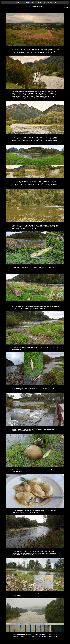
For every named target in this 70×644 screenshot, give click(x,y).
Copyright (64, 637)
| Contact (67, 637)
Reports (28, 2)
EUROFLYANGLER (19, 2)
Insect (40, 2)
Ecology (50, 2)
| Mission (69, 637)
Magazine (34, 2)
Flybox (45, 2)
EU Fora (56, 2)
